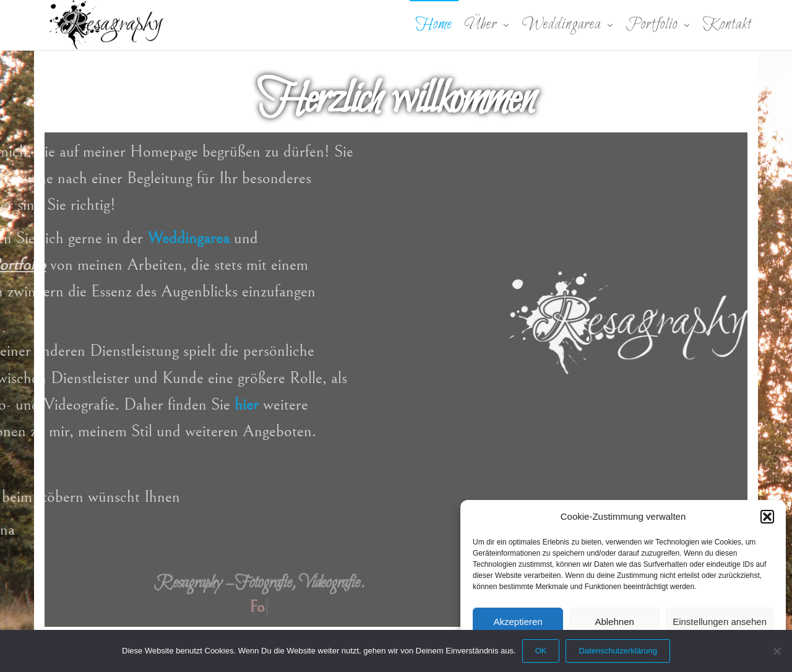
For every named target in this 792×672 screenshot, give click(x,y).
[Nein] (777, 651)
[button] (767, 517)
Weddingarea (562, 24)
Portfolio (652, 24)
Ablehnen (614, 622)
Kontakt (727, 24)
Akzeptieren (518, 622)
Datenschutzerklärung (618, 651)
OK (541, 651)
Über (481, 24)
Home (434, 24)
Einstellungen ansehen (720, 622)
